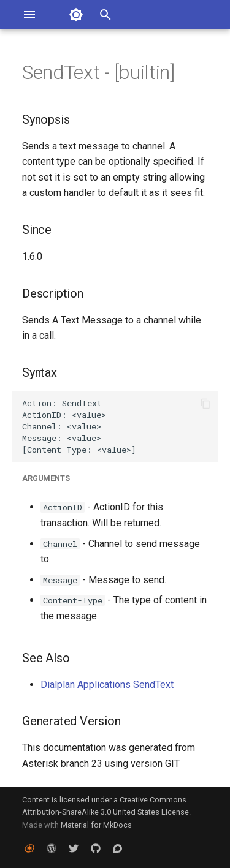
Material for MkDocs (96, 825)
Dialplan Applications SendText (107, 685)
